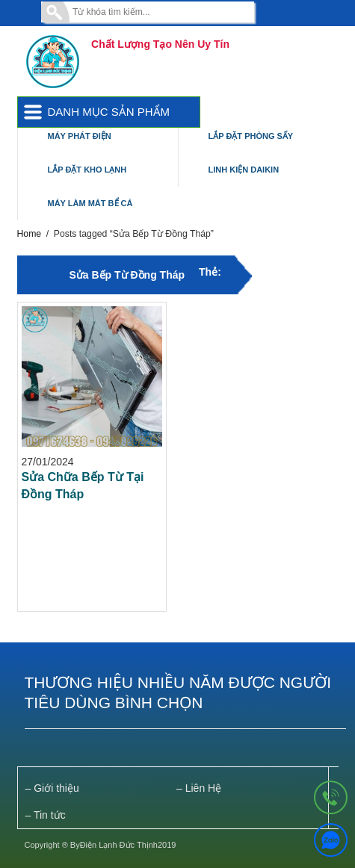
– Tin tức (46, 815)
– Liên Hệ (199, 788)
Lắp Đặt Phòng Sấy (251, 136)
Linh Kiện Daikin (244, 170)
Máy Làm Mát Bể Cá (90, 203)
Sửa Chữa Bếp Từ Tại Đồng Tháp (83, 486)
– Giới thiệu (52, 788)
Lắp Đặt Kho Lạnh (87, 170)
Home (30, 234)
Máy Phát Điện (80, 136)
